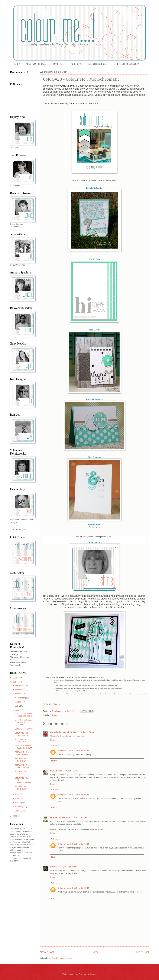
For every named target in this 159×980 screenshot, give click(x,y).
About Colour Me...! (36, 64)
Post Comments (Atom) (62, 958)
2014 (15, 682)
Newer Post (47, 952)
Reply (53, 740)
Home (17, 64)
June (18, 710)
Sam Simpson (94, 457)
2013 (15, 816)
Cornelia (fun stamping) (61, 732)
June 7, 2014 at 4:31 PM (68, 771)
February (19, 807)
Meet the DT (59, 64)
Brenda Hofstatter (94, 188)
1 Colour (53, 715)
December (20, 685)
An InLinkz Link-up (51, 704)
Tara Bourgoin (94, 525)
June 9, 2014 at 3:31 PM (68, 867)
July (17, 706)
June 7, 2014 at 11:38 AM (84, 732)
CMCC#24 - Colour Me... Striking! (23, 766)
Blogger (93, 974)
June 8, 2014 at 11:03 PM (78, 751)
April (17, 798)
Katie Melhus (94, 330)
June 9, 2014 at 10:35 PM (78, 844)
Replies (56, 746)
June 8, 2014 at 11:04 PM (78, 795)
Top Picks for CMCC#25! (21, 740)
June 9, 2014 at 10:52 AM (77, 817)
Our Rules (77, 64)
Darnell (53, 771)
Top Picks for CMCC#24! (21, 760)
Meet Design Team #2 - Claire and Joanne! (24, 722)
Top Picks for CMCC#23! (21, 773)
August (19, 702)
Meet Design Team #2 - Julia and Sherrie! (24, 715)
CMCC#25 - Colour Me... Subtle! (23, 753)
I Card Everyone (58, 817)
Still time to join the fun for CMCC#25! (24, 747)
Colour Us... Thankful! (24, 729)
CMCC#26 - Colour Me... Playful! (23, 734)
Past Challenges (97, 64)
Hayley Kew (94, 259)
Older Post (143, 952)
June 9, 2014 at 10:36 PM (78, 888)
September (20, 698)
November (20, 689)
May (17, 794)
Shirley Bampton (94, 542)
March (18, 802)
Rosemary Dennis (94, 400)
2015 (15, 678)
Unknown (62, 751)
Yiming (53, 867)
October (19, 694)
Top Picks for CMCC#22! (21, 788)
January (19, 811)
